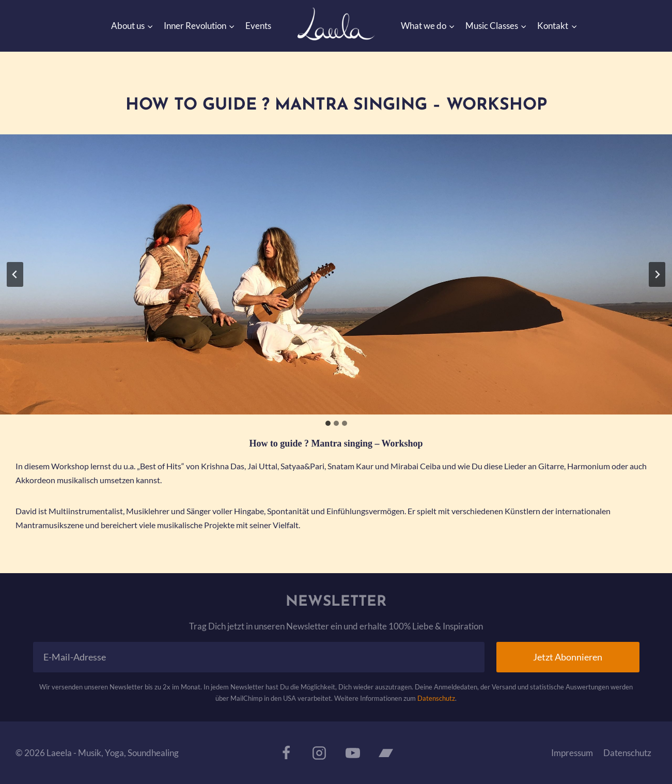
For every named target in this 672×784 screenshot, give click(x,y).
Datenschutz (436, 698)
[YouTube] (353, 753)
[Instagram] (319, 753)
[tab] (328, 423)
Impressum (572, 753)
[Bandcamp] (386, 753)
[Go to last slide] (15, 274)
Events (258, 26)
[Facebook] (286, 753)
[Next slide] (657, 274)
